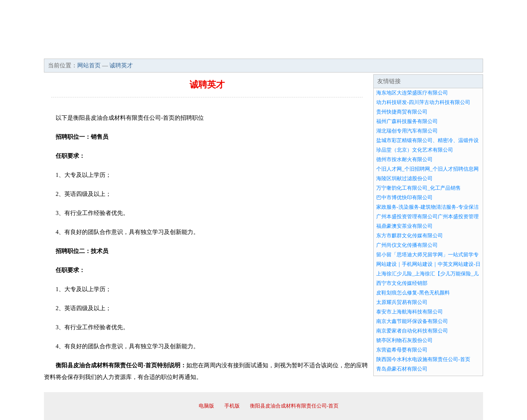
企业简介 (111, 51)
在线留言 (463, 51)
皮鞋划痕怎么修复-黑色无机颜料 (413, 293)
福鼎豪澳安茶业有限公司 (404, 226)
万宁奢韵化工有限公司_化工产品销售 (418, 188)
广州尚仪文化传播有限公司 (407, 245)
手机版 (232, 406)
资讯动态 (419, 51)
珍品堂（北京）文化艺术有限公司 (415, 150)
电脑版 (206, 406)
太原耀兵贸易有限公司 (402, 302)
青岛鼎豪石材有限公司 (402, 369)
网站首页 (67, 51)
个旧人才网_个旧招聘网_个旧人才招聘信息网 (427, 169)
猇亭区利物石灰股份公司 (404, 340)
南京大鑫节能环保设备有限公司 (412, 321)
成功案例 (243, 51)
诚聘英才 (331, 51)
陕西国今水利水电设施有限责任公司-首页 (423, 359)
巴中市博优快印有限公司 (404, 198)
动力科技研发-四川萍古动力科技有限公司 (423, 102)
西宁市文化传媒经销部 (402, 283)
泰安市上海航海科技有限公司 (410, 312)
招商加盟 (287, 51)
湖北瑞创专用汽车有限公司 (407, 131)
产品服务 (199, 51)
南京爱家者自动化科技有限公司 (412, 331)
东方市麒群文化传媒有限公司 (410, 236)
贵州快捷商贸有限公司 (402, 112)
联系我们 (375, 51)
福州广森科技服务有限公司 (407, 121)
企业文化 (155, 51)
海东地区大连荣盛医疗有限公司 (412, 93)
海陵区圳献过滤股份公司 (404, 179)
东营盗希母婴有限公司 (402, 350)
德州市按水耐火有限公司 (404, 159)
